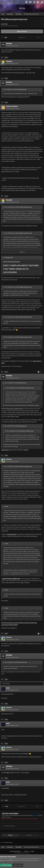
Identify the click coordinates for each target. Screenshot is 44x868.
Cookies (32, 851)
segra (8, 688)
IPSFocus (19, 851)
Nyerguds (9, 61)
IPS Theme (12, 851)
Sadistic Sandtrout (12, 106)
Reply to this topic (22, 31)
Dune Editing (15, 26)
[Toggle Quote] (4, 89)
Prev (6, 38)
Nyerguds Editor (12, 534)
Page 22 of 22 (22, 38)
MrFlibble (5, 24)
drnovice (9, 459)
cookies (10, 859)
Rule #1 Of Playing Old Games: (12, 262)
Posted (12, 46)
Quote (6, 57)
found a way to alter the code (15, 409)
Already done (5, 450)
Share (10, 835)
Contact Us (26, 851)
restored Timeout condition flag (11, 579)
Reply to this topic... (10, 826)
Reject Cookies (18, 865)
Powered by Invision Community (22, 853)
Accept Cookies (6, 865)
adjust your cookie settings (7, 860)
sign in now (35, 815)
